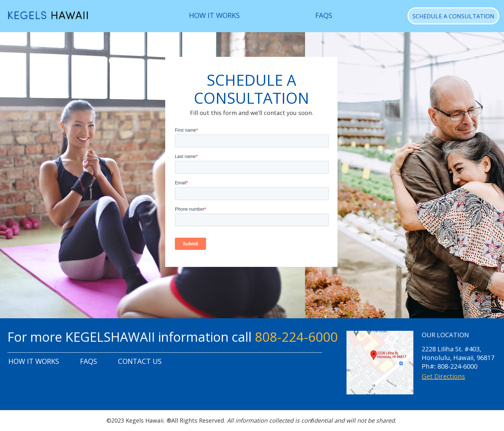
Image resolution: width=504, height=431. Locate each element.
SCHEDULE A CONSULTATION (453, 16)
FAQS (324, 15)
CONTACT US (140, 361)
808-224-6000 (296, 337)
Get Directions (443, 376)
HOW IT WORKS (214, 15)
